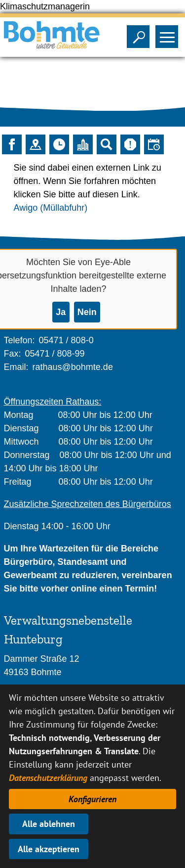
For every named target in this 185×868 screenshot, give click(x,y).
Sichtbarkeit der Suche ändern (140, 34)
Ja (61, 312)
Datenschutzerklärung (48, 778)
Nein (87, 312)
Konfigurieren (92, 799)
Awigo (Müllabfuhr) (51, 208)
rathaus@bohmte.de (73, 367)
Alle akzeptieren (49, 849)
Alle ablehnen (49, 824)
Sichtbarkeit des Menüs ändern (169, 34)
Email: (16, 367)
